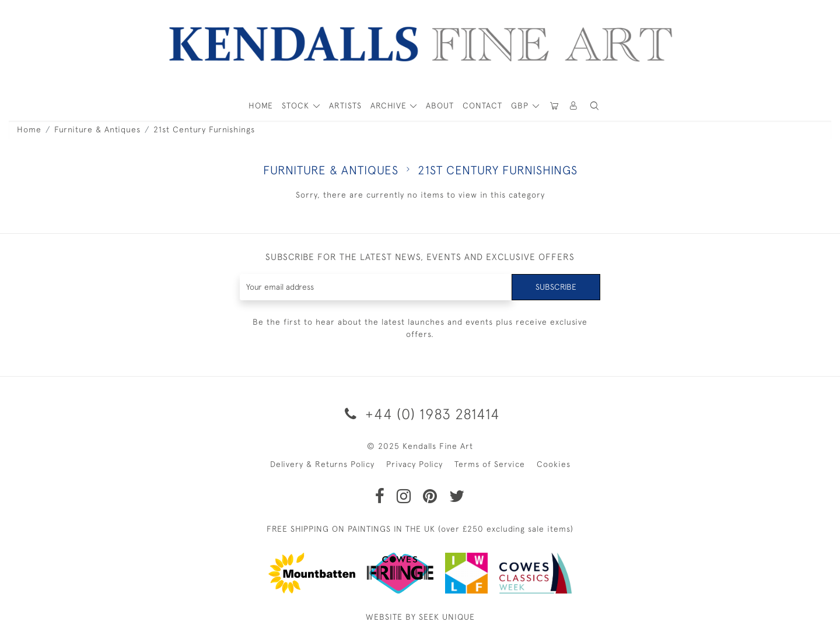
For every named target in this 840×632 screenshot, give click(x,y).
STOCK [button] (297, 106)
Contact (482, 106)
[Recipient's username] (376, 287)
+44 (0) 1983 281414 (420, 414)
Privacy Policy (414, 464)
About (440, 106)
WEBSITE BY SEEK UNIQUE (420, 617)
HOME (261, 106)
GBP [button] (521, 106)
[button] (594, 106)
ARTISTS (345, 106)
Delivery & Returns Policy (322, 464)
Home (29, 129)
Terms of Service (490, 464)
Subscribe (556, 287)
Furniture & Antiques (97, 129)
